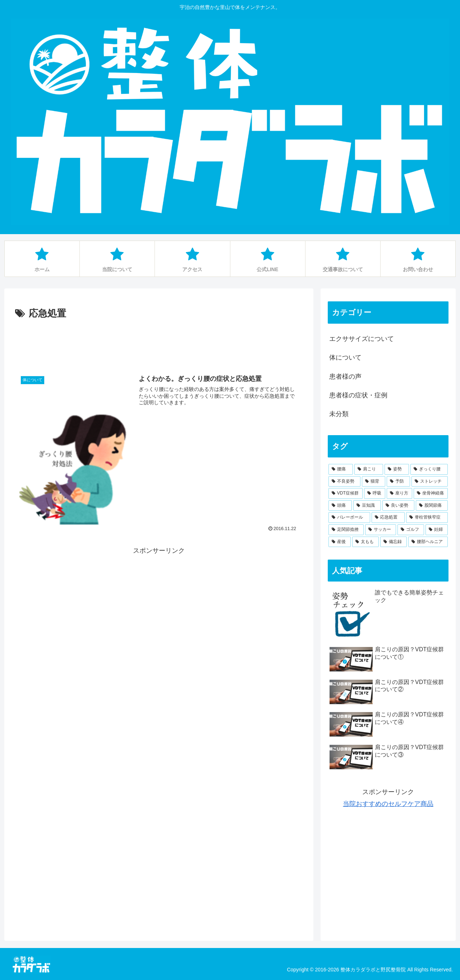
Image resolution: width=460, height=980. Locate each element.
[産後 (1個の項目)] (340, 542)
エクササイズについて (362, 339)
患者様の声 (345, 377)
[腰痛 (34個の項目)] (341, 469)
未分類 (339, 414)
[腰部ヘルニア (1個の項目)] (428, 542)
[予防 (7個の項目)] (398, 482)
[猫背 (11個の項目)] (374, 482)
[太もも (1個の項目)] (365, 542)
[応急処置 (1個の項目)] (388, 518)
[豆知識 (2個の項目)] (367, 506)
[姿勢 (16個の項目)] (397, 469)
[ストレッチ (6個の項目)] (430, 482)
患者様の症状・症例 (358, 395)
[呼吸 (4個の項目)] (375, 493)
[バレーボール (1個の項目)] (349, 518)
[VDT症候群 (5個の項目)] (346, 493)
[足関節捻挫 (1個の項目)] (346, 530)
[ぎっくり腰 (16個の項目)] (429, 469)
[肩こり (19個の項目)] (369, 469)
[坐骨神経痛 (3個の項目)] (431, 493)
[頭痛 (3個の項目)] (340, 506)
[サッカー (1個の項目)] (381, 530)
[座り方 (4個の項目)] (399, 493)
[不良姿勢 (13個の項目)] (344, 482)
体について (345, 357)
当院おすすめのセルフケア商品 (388, 804)
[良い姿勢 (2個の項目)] (398, 506)
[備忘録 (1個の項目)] (394, 542)
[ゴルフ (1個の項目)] (411, 530)
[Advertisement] (159, 342)
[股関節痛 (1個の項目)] (432, 506)
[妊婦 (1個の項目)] (437, 530)
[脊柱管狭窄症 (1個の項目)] (427, 518)
